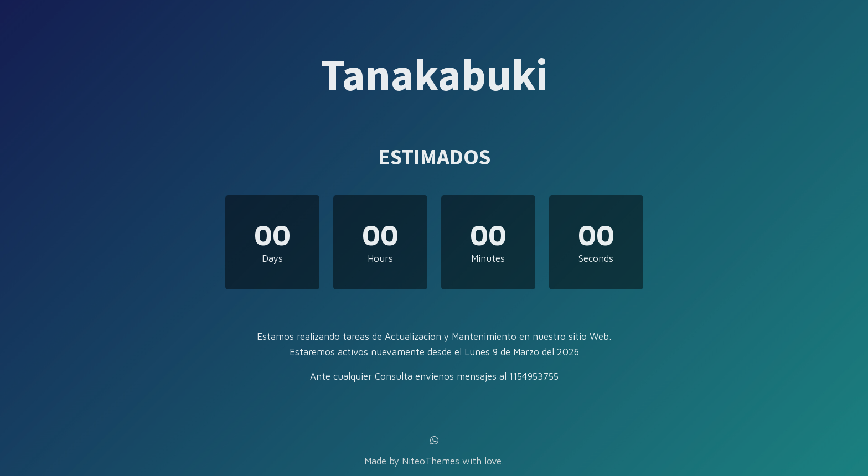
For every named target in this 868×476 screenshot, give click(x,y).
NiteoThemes (431, 461)
